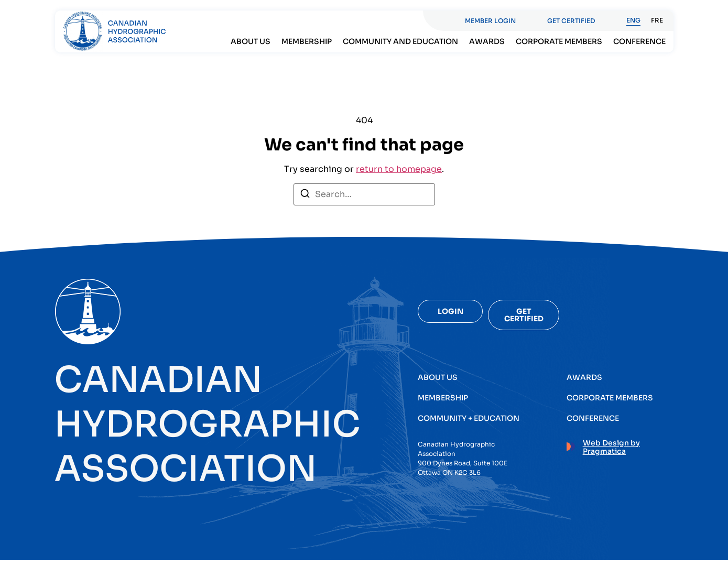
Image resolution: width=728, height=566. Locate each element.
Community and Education (400, 41)
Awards (487, 41)
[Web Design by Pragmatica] (571, 443)
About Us (251, 41)
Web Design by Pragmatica (611, 445)
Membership (307, 41)
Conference (639, 41)
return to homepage (399, 175)
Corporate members (559, 41)
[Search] (305, 201)
